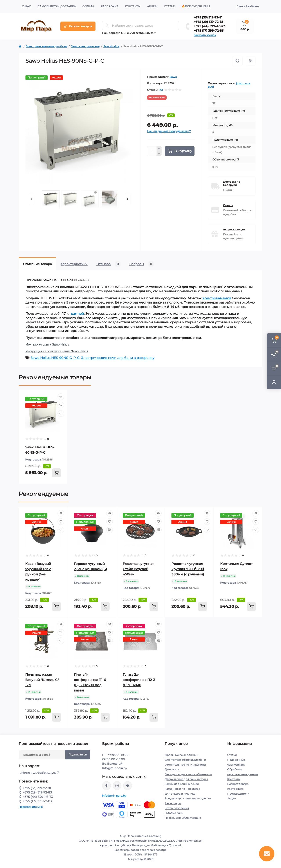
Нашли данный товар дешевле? (169, 131)
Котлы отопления (177, 808)
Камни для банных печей (182, 784)
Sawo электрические (85, 46)
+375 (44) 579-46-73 (210, 26)
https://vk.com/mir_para (128, 786)
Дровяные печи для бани (182, 755)
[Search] (107, 25)
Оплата (88, 6)
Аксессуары (173, 803)
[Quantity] (152, 151)
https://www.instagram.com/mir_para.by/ (117, 786)
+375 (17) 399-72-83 (209, 31)
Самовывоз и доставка (57, 6)
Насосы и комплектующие (183, 818)
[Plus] (159, 149)
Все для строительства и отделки (188, 798)
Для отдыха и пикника (180, 794)
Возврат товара (238, 784)
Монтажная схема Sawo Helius (47, 344)
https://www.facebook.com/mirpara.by (106, 786)
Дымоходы (172, 769)
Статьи (170, 6)
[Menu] (78, 26)
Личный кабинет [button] (248, 6)
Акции (152, 6)
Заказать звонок (205, 35)
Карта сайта (235, 789)
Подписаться (78, 754)
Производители (238, 794)
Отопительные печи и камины (185, 765)
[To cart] (56, 473)
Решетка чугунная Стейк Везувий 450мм (139, 569)
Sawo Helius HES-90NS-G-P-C (55, 358)
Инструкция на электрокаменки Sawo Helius (57, 351)
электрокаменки (217, 298)
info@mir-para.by (114, 796)
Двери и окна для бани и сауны (186, 779)
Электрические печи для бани (46, 46)
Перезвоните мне (31, 807)
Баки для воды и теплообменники (188, 774)
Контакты (133, 6)
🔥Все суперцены (196, 6)
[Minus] (159, 154)
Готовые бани (174, 813)
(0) (161, 90)
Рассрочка (110, 6)
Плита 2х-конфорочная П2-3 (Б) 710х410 (139, 680)
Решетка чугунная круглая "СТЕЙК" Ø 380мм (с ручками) (188, 569)
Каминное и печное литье (182, 789)
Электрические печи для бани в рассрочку (118, 358)
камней (77, 314)
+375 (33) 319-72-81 (208, 17)
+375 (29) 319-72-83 (209, 22)
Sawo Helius (111, 46)
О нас (26, 6)
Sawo (173, 77)
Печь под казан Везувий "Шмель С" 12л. (42, 680)
